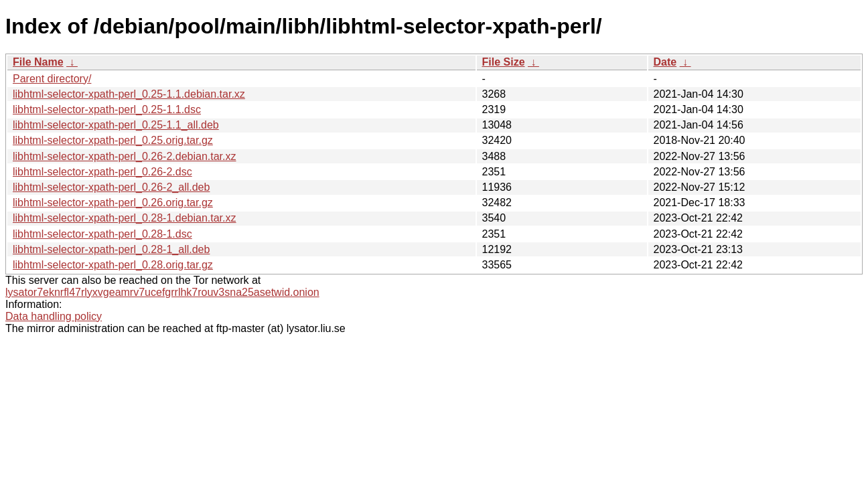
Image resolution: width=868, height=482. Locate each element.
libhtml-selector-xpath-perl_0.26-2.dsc (102, 172)
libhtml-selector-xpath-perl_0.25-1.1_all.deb (116, 125)
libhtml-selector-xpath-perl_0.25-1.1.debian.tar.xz (129, 94)
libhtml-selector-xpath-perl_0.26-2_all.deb (111, 187)
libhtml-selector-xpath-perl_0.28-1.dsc (102, 234)
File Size (504, 62)
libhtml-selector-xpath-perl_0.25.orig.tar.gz (113, 140)
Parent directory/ (52, 79)
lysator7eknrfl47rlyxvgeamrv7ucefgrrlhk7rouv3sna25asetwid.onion (162, 292)
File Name (38, 62)
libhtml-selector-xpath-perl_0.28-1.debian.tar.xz (125, 218)
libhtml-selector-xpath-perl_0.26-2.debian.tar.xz (125, 156)
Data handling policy (54, 316)
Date (665, 62)
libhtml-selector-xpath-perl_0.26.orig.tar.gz (113, 203)
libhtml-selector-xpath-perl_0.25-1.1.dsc (107, 109)
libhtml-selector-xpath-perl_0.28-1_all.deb (111, 249)
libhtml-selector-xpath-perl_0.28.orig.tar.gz (113, 265)
